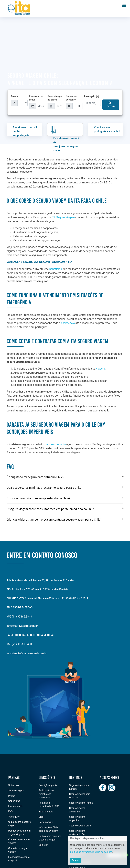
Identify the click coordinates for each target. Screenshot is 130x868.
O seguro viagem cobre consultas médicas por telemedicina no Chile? (65, 509)
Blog (41, 817)
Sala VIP (43, 845)
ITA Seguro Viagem (63, 217)
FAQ (10, 811)
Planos (12, 796)
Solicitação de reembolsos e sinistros (46, 794)
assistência (68, 323)
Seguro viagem (16, 790)
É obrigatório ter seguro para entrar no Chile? (65, 477)
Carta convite (46, 822)
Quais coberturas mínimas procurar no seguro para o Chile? (65, 488)
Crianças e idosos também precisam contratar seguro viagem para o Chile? (65, 519)
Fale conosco (15, 806)
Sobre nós (14, 785)
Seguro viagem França (81, 803)
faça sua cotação (55, 444)
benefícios (56, 269)
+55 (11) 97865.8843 (19, 617)
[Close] (75, 861)
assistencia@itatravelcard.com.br (27, 653)
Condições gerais (48, 785)
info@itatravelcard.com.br (22, 626)
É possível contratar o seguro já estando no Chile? (65, 498)
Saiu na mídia (46, 812)
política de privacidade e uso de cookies (91, 853)
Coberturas (14, 801)
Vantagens (14, 817)
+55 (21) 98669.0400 (19, 644)
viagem (101, 369)
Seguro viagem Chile (80, 826)
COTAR (111, 105)
